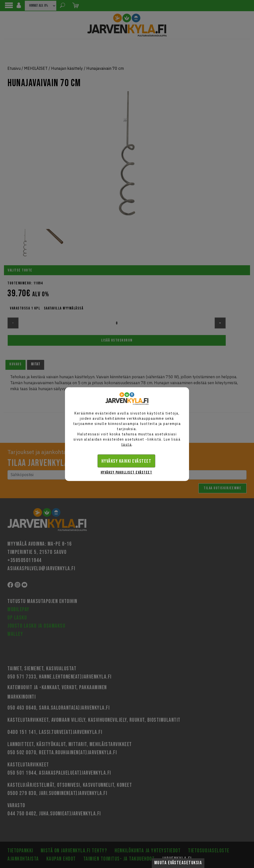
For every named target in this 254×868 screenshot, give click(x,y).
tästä (127, 444)
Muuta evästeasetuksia (178, 863)
